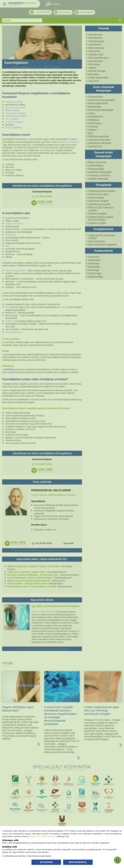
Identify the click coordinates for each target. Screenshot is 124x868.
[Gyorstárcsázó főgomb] (118, 860)
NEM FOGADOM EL (78, 862)
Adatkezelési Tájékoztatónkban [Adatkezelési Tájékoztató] (43, 836)
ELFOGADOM (46, 862)
